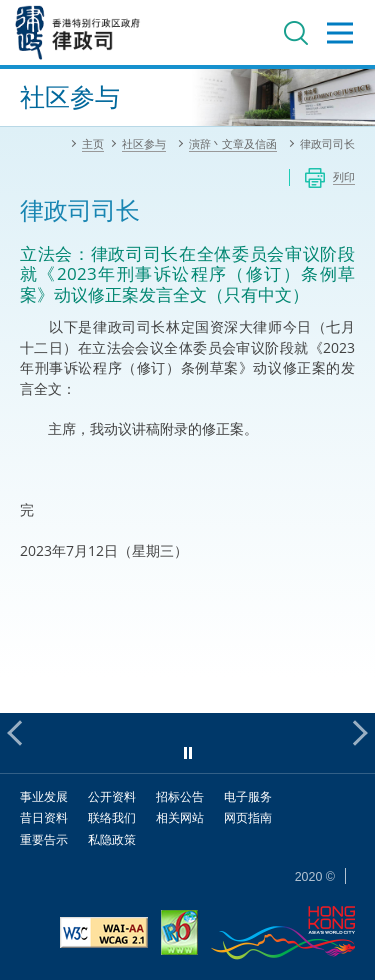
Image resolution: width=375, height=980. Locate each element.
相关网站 (180, 817)
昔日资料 (44, 817)
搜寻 (296, 33)
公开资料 (112, 796)
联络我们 (112, 817)
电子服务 (248, 796)
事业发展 (44, 796)
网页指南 (248, 817)
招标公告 (180, 796)
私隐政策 (112, 839)
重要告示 (44, 839)
